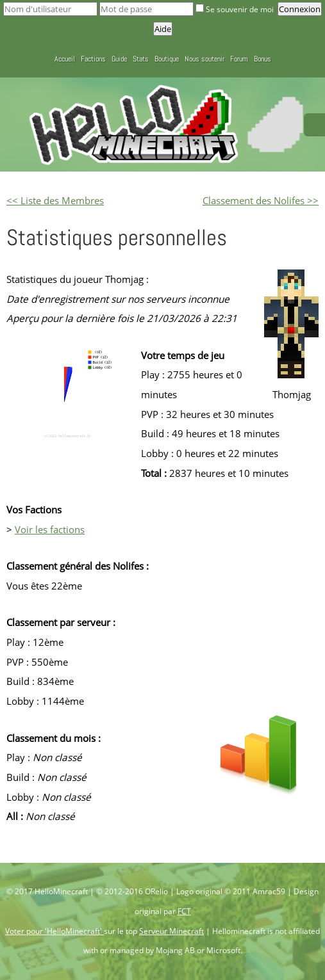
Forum (239, 59)
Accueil (65, 59)
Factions (93, 59)
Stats (141, 59)
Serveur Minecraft (171, 931)
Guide (119, 59)
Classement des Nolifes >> (261, 200)
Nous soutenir (204, 59)
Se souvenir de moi (236, 9)
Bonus (262, 59)
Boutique (167, 59)
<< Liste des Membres (55, 200)
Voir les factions (50, 529)
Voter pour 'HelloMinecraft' (54, 931)
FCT (184, 911)
